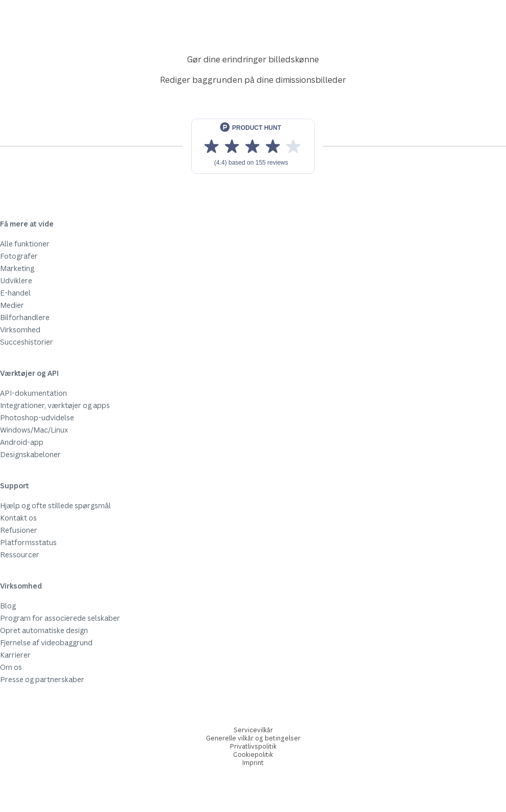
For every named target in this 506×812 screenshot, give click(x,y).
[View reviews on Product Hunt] (253, 146)
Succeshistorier (27, 342)
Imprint (253, 763)
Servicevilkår (253, 730)
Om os (11, 667)
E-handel (15, 293)
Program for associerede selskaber (60, 618)
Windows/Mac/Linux (34, 430)
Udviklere (16, 280)
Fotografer (19, 256)
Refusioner (19, 530)
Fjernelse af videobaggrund (46, 642)
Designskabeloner (30, 454)
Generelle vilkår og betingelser (253, 738)
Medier (12, 305)
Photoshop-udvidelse (37, 418)
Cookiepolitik (253, 754)
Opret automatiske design (44, 630)
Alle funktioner (25, 244)
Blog (8, 606)
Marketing (17, 268)
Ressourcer (20, 555)
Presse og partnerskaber (42, 679)
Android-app (22, 442)
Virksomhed (20, 330)
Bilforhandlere (25, 317)
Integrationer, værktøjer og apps (55, 405)
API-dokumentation (33, 393)
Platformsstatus (28, 542)
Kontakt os (18, 518)
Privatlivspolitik (253, 746)
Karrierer (15, 655)
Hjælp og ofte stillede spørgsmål (55, 505)
